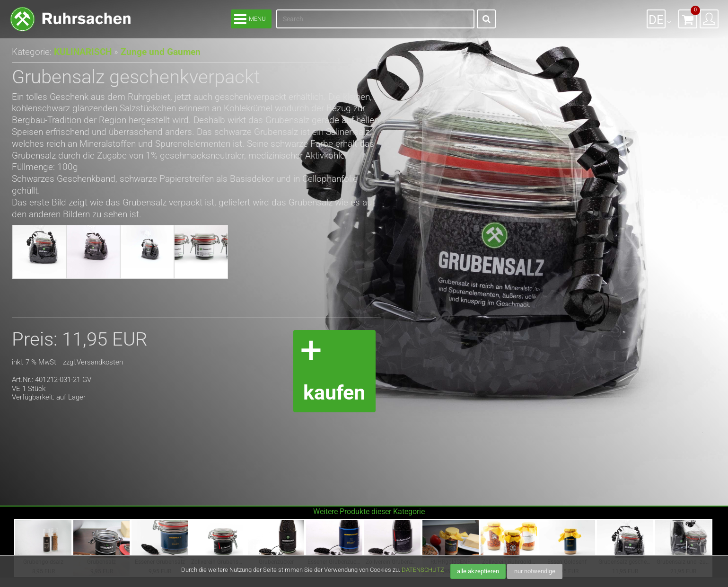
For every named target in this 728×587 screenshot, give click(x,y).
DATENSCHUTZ (423, 570)
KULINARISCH (81, 52)
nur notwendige (535, 571)
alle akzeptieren (478, 571)
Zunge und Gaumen (155, 52)
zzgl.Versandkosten (93, 362)
